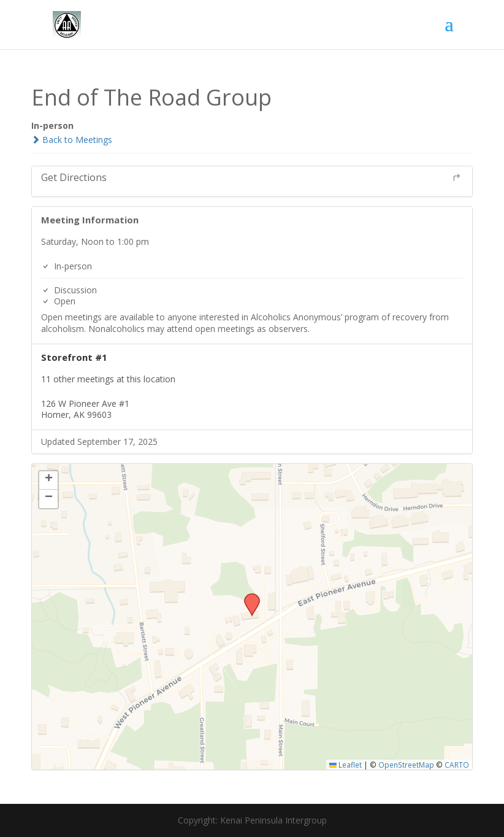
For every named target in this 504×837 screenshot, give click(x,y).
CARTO (457, 765)
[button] (248, 597)
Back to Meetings (72, 140)
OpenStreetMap (406, 765)
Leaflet (346, 765)
